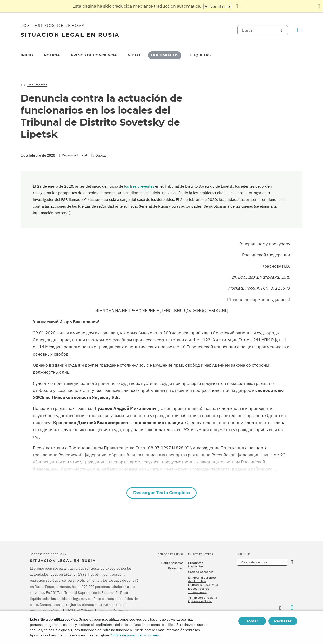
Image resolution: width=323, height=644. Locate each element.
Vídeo (134, 55)
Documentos (165, 55)
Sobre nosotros (172, 563)
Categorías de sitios (254, 562)
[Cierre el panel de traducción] (319, 6)
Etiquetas (200, 55)
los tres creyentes (139, 186)
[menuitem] (27, 55)
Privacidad (176, 568)
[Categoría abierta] (292, 562)
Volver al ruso (217, 6)
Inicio (27, 55)
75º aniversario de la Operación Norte (203, 599)
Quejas (101, 155)
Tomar (252, 621)
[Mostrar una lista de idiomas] (238, 6)
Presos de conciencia (94, 55)
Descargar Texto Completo (161, 493)
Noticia (52, 55)
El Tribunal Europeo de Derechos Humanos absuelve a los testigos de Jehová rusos (203, 585)
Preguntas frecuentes (196, 565)
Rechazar (283, 621)
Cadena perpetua (201, 572)
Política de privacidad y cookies (134, 635)
